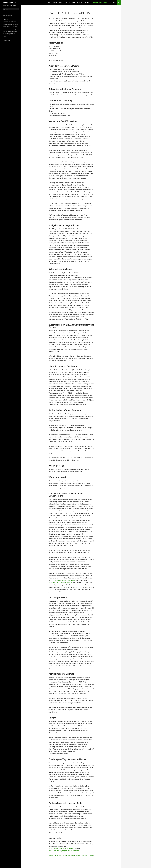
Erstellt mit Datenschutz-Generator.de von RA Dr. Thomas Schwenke (71, 855)
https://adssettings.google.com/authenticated (64, 851)
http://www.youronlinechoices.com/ (60, 582)
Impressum (88, 2)
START (49, 2)
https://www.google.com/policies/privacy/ (62, 848)
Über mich (113, 2)
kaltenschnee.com (10, 2)
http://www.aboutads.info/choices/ (64, 580)
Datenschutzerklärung (100, 2)
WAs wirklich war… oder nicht (74, 2)
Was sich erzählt (58, 2)
